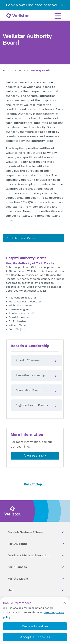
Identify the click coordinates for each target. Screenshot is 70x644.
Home (6, 70)
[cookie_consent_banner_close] (65, 603)
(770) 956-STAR (35, 456)
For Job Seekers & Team (36, 532)
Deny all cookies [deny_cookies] (35, 626)
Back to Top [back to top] (35, 484)
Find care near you (35, 5)
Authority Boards (40, 70)
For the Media (36, 579)
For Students (36, 544)
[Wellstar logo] (17, 16)
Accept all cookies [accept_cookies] (35, 637)
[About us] (34, 238)
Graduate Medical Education (36, 555)
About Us (20, 70)
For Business (36, 567)
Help (36, 590)
